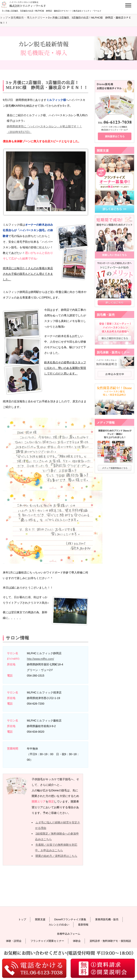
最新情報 (83, 925)
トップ (22, 919)
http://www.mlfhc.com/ (40, 659)
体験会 (77, 941)
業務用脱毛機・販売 (107, 919)
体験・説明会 (14, 941)
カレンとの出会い (59, 925)
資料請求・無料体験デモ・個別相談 (110, 941)
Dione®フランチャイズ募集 (70, 919)
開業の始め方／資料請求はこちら (56, 856)
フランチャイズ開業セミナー (47, 941)
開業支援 (40, 919)
